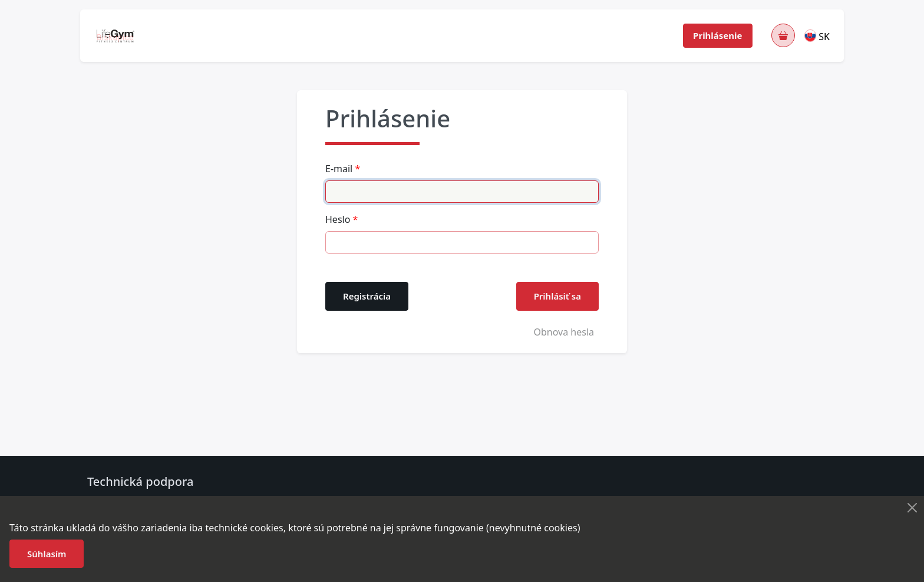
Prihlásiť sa (557, 296)
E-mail (339, 169)
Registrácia (367, 296)
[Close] (912, 508)
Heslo (338, 219)
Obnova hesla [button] (564, 332)
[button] (817, 35)
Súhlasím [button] (47, 554)
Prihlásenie (717, 35)
